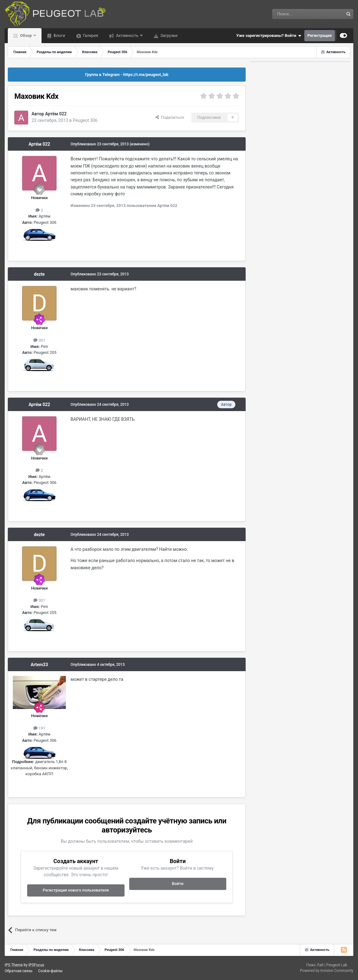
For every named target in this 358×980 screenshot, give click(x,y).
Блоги (59, 35)
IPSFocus (36, 965)
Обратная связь (19, 971)
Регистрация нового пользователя (76, 890)
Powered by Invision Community (327, 971)
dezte (39, 274)
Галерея (90, 35)
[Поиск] (294, 14)
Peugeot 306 (85, 120)
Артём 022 (56, 114)
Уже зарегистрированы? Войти (269, 36)
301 (39, 340)
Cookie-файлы (50, 971)
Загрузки (169, 35)
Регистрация (320, 35)
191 (39, 728)
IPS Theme (14, 965)
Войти (178, 884)
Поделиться (170, 117)
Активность (127, 35)
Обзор (26, 35)
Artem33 (39, 665)
